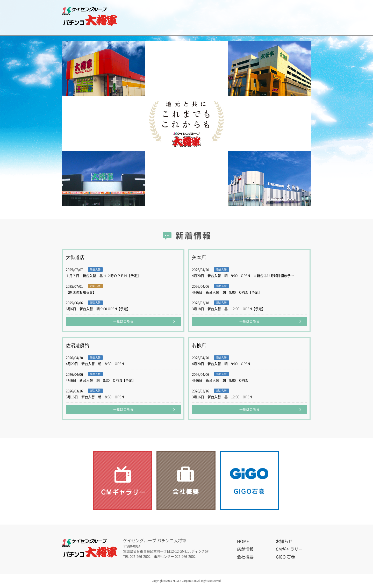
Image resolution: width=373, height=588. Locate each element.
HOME (243, 541)
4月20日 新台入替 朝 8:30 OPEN (95, 364)
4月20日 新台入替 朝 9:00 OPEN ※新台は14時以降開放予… (243, 276)
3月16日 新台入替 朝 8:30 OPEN (95, 397)
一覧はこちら (123, 321)
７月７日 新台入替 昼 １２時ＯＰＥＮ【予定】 (103, 276)
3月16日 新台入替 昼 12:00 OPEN (222, 397)
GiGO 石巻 (295, 17)
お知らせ (143, 17)
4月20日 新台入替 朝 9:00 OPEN (221, 364)
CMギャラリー (216, 17)
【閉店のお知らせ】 (81, 292)
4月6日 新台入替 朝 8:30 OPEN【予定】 (101, 380)
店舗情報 (179, 17)
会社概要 (252, 17)
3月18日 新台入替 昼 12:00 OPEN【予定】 (229, 309)
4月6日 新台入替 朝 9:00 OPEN (220, 380)
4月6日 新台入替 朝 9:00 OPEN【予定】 (227, 292)
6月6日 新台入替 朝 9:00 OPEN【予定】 (98, 309)
